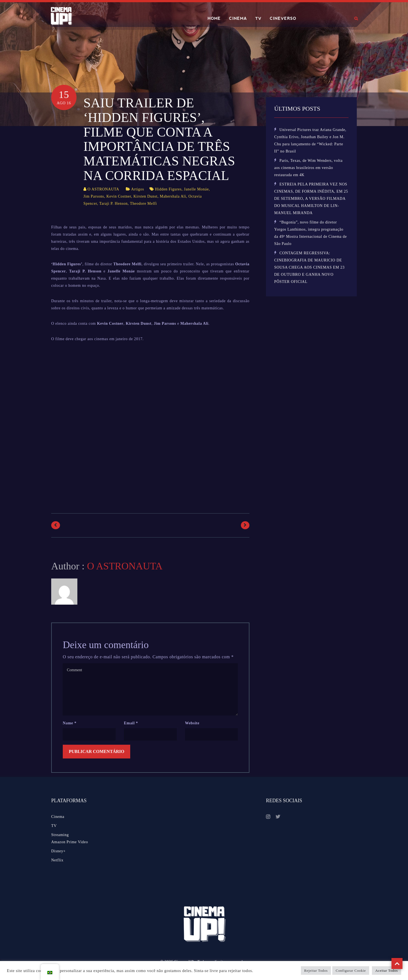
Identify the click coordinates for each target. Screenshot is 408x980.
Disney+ (58, 851)
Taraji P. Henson (114, 204)
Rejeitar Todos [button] (316, 971)
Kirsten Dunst (145, 196)
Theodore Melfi (143, 204)
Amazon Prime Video (70, 842)
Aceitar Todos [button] (387, 971)
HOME (214, 18)
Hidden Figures (168, 189)
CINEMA (238, 18)
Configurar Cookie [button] (351, 971)
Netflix (57, 860)
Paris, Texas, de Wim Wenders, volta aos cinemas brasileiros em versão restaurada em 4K (308, 168)
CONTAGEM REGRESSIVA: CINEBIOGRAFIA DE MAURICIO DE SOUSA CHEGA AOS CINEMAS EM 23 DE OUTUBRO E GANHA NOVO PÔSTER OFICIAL (309, 267)
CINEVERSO (283, 18)
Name (70, 723)
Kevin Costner (119, 196)
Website (192, 723)
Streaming (60, 835)
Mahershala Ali (173, 196)
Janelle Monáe (196, 189)
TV (258, 18)
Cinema (58, 817)
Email (131, 723)
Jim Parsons (94, 196)
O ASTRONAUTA (103, 189)
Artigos (138, 189)
